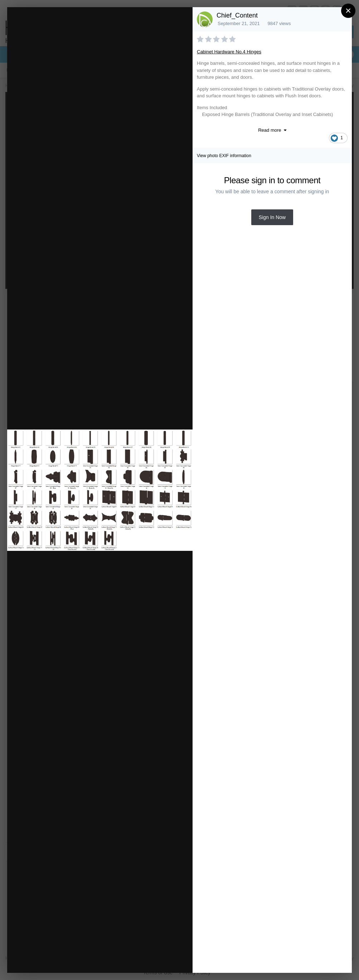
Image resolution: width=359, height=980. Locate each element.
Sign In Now (272, 217)
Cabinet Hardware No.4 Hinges (229, 52)
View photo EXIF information (224, 156)
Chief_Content (237, 15)
